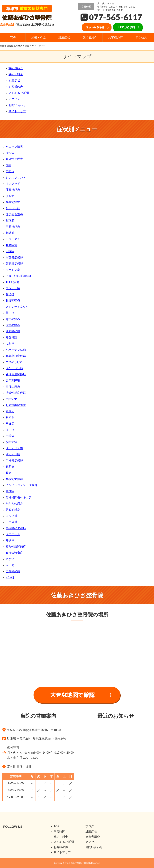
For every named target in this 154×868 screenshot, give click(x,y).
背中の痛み (13, 319)
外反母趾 (11, 338)
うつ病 (10, 153)
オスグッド (13, 184)
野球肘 (10, 233)
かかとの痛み (14, 504)
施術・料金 (38, 38)
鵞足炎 (10, 294)
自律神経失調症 (16, 528)
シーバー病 (13, 208)
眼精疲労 (11, 245)
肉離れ (10, 171)
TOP (13, 38)
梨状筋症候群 (14, 479)
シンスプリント (16, 178)
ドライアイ (13, 239)
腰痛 (9, 473)
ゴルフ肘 (11, 516)
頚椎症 (10, 491)
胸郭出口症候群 (16, 356)
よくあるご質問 (19, 93)
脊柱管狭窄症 (14, 553)
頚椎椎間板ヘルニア (19, 497)
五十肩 (10, 565)
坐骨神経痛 (13, 571)
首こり (10, 313)
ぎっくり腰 (13, 454)
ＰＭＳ (10, 417)
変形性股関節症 (16, 374)
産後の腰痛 (13, 387)
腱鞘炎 (10, 467)
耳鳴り (10, 541)
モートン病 (13, 270)
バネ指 (10, 577)
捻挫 (9, 165)
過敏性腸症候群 (16, 393)
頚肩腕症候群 (14, 264)
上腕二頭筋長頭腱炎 (19, 276)
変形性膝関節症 (16, 547)
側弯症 (10, 196)
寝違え (10, 411)
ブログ (90, 826)
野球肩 (10, 221)
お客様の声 (116, 38)
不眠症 (10, 251)
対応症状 (64, 38)
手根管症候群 (14, 461)
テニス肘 (11, 522)
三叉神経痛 (13, 227)
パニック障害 (14, 147)
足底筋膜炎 (13, 510)
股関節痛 (11, 442)
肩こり (10, 430)
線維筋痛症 (13, 202)
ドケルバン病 (14, 368)
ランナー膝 (13, 288)
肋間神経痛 (13, 331)
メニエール (13, 534)
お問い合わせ (17, 105)
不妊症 (10, 424)
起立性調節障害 (16, 405)
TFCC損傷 (12, 282)
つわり (10, 344)
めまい (10, 559)
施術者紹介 (90, 38)
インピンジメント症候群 (21, 485)
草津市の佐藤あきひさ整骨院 (15, 46)
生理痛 (10, 436)
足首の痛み (13, 325)
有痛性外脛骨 (14, 159)
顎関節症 (11, 399)
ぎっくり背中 (14, 448)
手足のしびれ (14, 362)
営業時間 (59, 832)
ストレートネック (17, 307)
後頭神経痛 (13, 190)
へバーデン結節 (16, 350)
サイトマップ (17, 111)
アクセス (141, 38)
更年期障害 (13, 380)
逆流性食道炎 (14, 214)
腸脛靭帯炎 (13, 300)
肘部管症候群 (14, 258)
